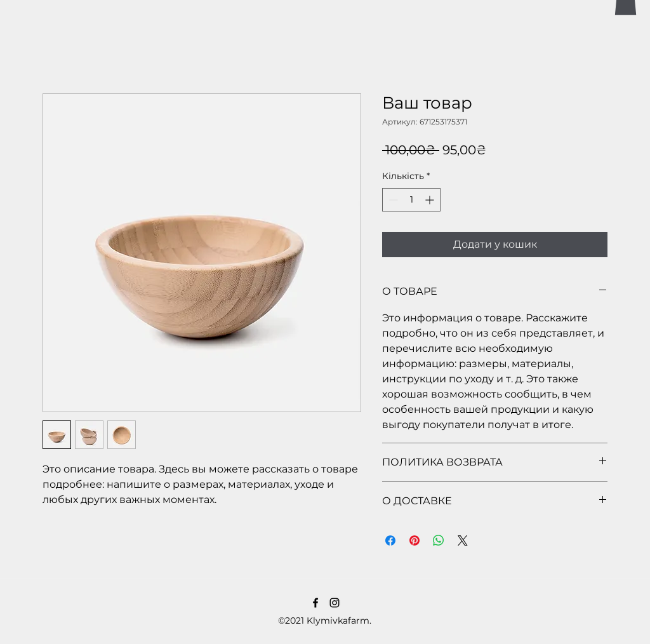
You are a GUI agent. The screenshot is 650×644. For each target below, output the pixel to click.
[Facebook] (315, 603)
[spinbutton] (411, 200)
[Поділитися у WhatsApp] (439, 540)
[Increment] (431, 200)
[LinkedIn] (335, 603)
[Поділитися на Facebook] (390, 540)
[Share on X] (463, 540)
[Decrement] (392, 200)
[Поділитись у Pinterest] (415, 540)
